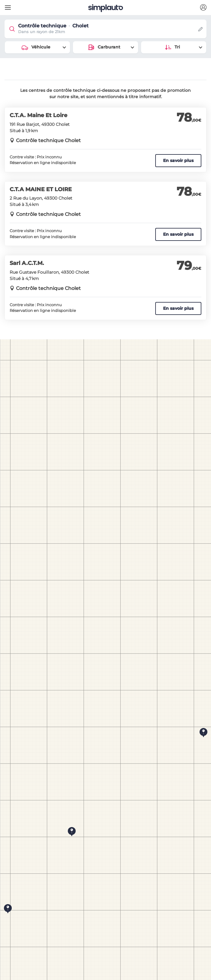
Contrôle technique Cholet (48, 140)
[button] (203, 8)
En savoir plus (178, 160)
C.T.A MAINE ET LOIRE (41, 189)
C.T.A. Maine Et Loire (38, 115)
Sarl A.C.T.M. (27, 263)
